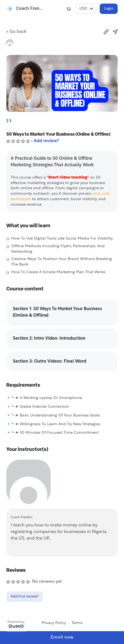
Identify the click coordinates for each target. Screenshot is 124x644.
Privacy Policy (54, 623)
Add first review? (25, 597)
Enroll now (62, 637)
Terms (77, 623)
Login (109, 9)
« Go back (16, 32)
